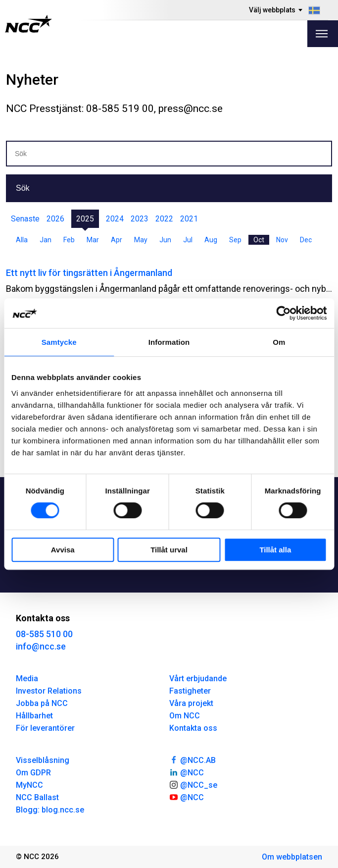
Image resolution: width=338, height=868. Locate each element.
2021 (189, 219)
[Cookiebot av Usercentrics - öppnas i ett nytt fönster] (283, 313)
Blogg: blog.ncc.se (50, 810)
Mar (93, 240)
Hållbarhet (34, 716)
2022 (164, 219)
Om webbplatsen (292, 857)
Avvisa (63, 550)
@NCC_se (193, 784)
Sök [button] (23, 188)
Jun (165, 240)
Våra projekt (191, 703)
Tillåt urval (169, 550)
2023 (140, 219)
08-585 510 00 (44, 634)
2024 (115, 219)
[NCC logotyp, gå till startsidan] (28, 24)
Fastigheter (190, 691)
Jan (46, 240)
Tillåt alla (275, 550)
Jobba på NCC (42, 703)
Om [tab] (279, 342)
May (141, 240)
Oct (259, 240)
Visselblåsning (43, 760)
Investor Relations (49, 691)
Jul (188, 240)
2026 (55, 219)
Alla (22, 240)
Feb (69, 240)
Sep (235, 240)
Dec (306, 240)
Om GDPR (33, 773)
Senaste (25, 219)
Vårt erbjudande (198, 678)
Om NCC (185, 716)
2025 (85, 219)
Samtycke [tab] (59, 342)
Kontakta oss (193, 728)
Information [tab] (169, 342)
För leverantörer (45, 728)
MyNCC (29, 785)
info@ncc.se (41, 646)
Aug (211, 240)
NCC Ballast (37, 797)
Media (27, 678)
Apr (117, 240)
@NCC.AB (193, 759)
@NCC (187, 772)
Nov (282, 240)
